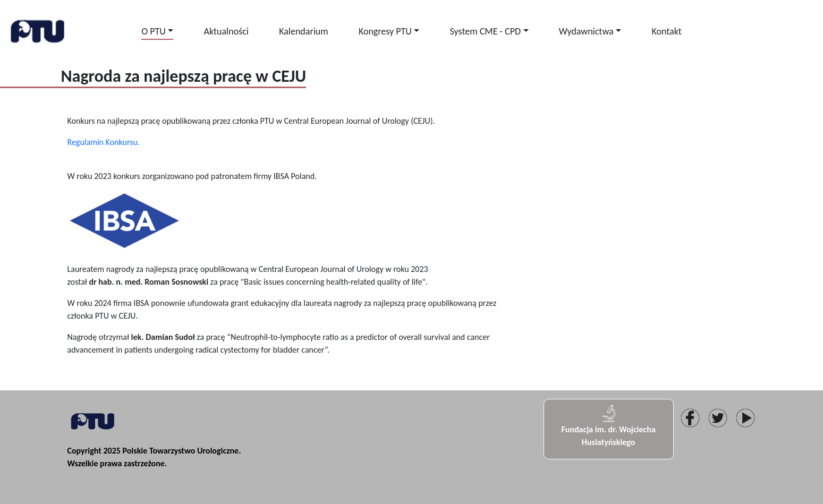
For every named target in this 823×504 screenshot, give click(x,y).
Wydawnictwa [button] (586, 31)
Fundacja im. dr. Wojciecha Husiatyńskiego (608, 425)
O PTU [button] (154, 31)
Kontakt (666, 31)
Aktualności (226, 31)
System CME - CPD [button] (486, 31)
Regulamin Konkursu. (104, 142)
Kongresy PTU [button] (385, 31)
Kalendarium (304, 31)
